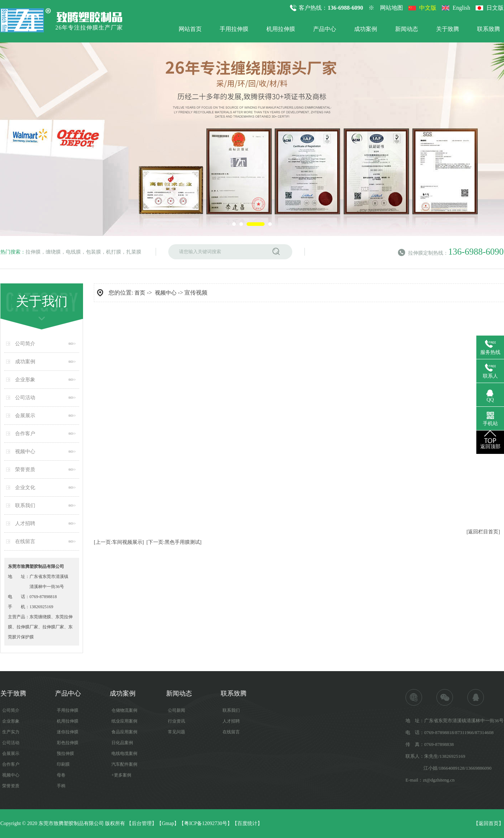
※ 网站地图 (386, 8)
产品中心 (325, 29)
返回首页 (489, 823)
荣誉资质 (25, 470)
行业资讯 (177, 721)
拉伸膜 (33, 252)
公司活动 (25, 398)
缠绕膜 (53, 252)
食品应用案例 (124, 732)
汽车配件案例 (124, 764)
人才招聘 (25, 523)
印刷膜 (63, 764)
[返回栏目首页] (483, 532)
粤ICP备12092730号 (206, 823)
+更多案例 (121, 775)
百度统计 (247, 823)
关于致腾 (448, 29)
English (461, 8)
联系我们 (25, 505)
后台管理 (142, 823)
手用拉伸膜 (234, 29)
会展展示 (25, 416)
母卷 (61, 775)
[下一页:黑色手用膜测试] (174, 542)
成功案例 (366, 29)
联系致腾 (489, 29)
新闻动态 (407, 29)
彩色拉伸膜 (68, 743)
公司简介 (25, 344)
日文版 (495, 8)
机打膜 (114, 252)
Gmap (168, 823)
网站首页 (190, 29)
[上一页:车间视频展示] (119, 542)
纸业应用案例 (124, 721)
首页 (140, 293)
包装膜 (93, 252)
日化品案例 (122, 743)
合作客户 (25, 434)
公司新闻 (177, 710)
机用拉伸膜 (281, 29)
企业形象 (25, 380)
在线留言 (25, 541)
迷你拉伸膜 (68, 732)
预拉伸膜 (65, 753)
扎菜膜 (134, 252)
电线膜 (73, 252)
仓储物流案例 (124, 710)
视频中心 (25, 452)
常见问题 (177, 732)
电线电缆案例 (124, 753)
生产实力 (11, 732)
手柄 (61, 786)
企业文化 (25, 488)
